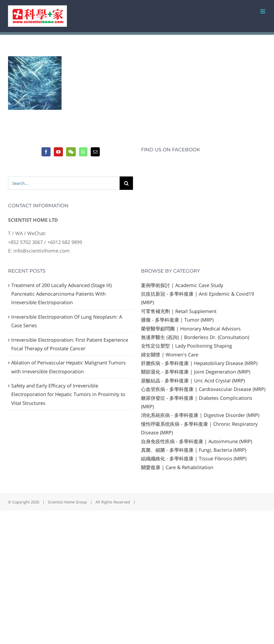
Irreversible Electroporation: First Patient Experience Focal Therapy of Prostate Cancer (70, 344)
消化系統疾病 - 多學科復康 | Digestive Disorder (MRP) (200, 415)
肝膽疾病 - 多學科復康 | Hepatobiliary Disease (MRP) (199, 363)
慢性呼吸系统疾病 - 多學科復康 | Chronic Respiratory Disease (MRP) (199, 428)
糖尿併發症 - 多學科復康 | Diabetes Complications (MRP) (197, 402)
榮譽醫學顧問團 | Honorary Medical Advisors (191, 329)
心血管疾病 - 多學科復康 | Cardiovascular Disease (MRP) (203, 389)
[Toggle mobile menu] (263, 11)
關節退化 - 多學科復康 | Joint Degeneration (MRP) (196, 372)
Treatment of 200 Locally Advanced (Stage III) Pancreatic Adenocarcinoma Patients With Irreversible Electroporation (61, 294)
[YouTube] (58, 152)
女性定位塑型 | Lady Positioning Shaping (187, 346)
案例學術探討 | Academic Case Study (182, 285)
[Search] (126, 183)
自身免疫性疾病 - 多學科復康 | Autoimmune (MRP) (197, 441)
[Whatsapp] (83, 152)
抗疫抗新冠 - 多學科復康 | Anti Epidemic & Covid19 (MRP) (197, 298)
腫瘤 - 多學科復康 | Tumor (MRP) (177, 320)
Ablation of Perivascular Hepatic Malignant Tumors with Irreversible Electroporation (68, 367)
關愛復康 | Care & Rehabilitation (177, 467)
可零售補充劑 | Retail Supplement (179, 311)
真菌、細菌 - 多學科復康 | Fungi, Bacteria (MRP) (194, 450)
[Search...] (64, 183)
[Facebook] (46, 152)
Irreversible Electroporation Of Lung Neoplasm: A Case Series (67, 321)
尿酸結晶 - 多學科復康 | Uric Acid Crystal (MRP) (193, 381)
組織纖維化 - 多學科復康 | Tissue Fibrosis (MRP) (194, 458)
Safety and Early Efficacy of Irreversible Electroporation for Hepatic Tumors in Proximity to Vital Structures (68, 394)
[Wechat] (71, 152)
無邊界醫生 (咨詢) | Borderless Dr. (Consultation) (195, 337)
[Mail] (95, 152)
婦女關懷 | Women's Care (170, 355)
